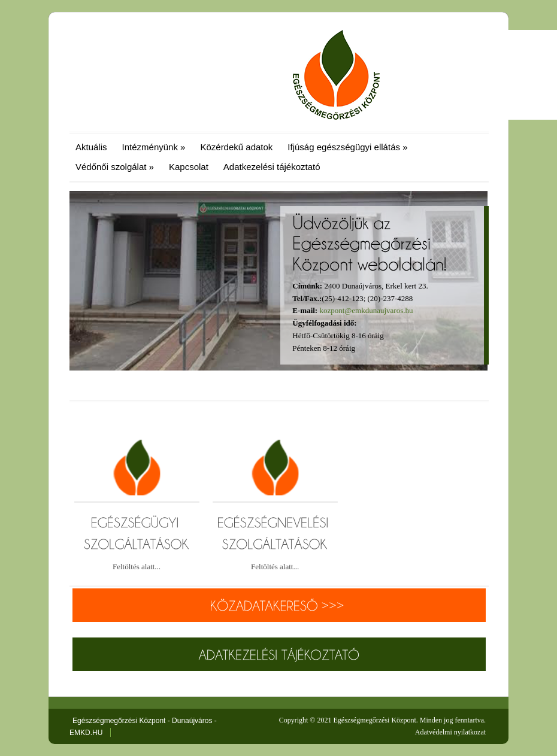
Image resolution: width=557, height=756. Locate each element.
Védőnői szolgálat (115, 167)
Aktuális (91, 147)
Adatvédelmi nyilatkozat (450, 732)
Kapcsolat (189, 167)
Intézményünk (154, 147)
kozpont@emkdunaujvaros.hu (366, 310)
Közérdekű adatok (236, 147)
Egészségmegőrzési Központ (374, 720)
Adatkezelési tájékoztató (272, 167)
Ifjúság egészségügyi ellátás (347, 147)
